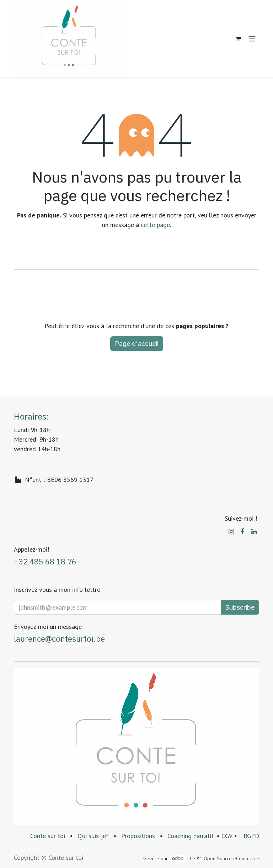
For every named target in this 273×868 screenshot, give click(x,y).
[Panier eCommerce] (238, 38)
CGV (227, 836)
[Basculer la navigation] (252, 38)
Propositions (138, 836)
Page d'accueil (137, 344)
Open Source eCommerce (231, 858)
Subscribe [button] (240, 607)
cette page (155, 225)
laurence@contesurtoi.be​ (59, 639)
